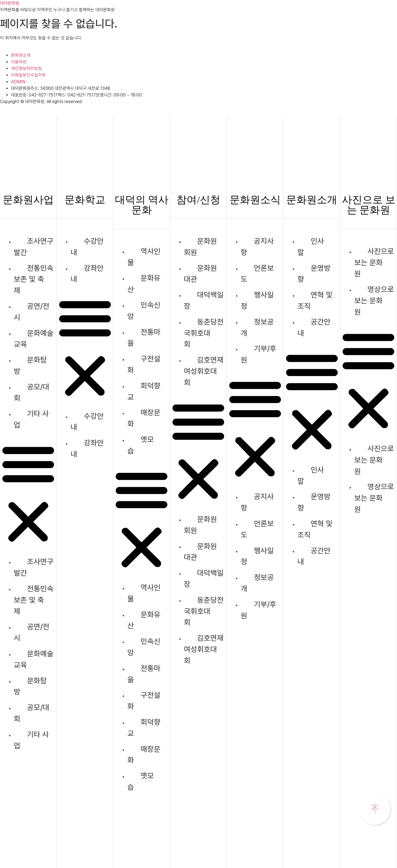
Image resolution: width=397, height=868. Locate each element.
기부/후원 (258, 354)
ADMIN (18, 82)
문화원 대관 (200, 274)
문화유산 (144, 284)
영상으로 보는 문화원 (374, 301)
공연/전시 (32, 312)
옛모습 (141, 445)
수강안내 (87, 247)
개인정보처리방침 (26, 68)
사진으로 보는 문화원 (374, 263)
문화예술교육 (34, 339)
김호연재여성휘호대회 (204, 371)
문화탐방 (30, 366)
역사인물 (144, 257)
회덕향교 (144, 391)
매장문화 (144, 418)
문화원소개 (21, 55)
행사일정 (257, 300)
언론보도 (257, 274)
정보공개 (257, 327)
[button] (28, 494)
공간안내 (314, 327)
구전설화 (144, 364)
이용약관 (19, 62)
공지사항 (257, 247)
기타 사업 (31, 419)
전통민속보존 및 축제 (34, 279)
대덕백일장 (204, 300)
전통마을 (144, 338)
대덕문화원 (10, 3)
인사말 (311, 247)
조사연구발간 (34, 247)
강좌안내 (87, 274)
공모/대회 (32, 393)
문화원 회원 (200, 247)
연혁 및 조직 (315, 300)
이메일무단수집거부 (28, 75)
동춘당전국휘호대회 (204, 333)
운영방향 (314, 274)
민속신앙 (144, 311)
